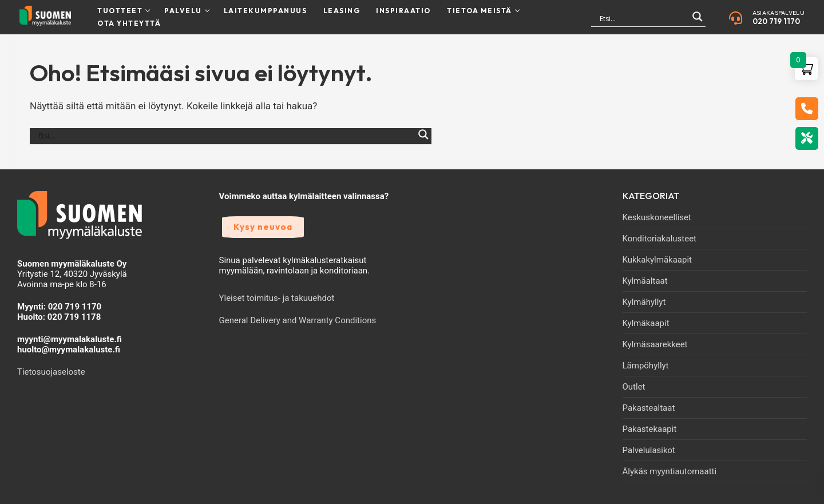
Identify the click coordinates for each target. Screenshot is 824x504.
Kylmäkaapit (646, 323)
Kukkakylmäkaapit (657, 260)
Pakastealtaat (649, 408)
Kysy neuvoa (263, 227)
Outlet (634, 387)
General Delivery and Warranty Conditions (298, 320)
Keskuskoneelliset (657, 217)
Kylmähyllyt (644, 302)
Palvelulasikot (649, 450)
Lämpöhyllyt (646, 366)
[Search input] (643, 18)
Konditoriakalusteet (660, 239)
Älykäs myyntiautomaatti (670, 471)
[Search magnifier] (698, 21)
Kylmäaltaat (645, 281)
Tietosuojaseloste (51, 372)
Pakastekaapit (650, 429)
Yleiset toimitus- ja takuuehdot (277, 298)
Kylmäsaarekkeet (655, 344)
